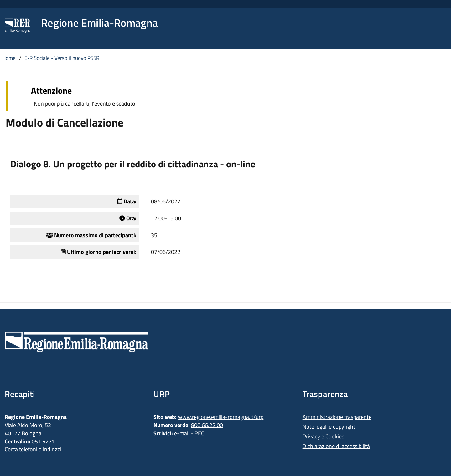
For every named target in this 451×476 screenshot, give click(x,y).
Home (9, 58)
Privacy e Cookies (323, 436)
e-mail (182, 433)
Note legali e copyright (329, 427)
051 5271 (43, 441)
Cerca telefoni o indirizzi (33, 449)
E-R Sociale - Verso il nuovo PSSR (62, 58)
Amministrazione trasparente (337, 417)
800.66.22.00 (207, 425)
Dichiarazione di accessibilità (336, 446)
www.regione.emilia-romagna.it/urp (221, 417)
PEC (199, 433)
